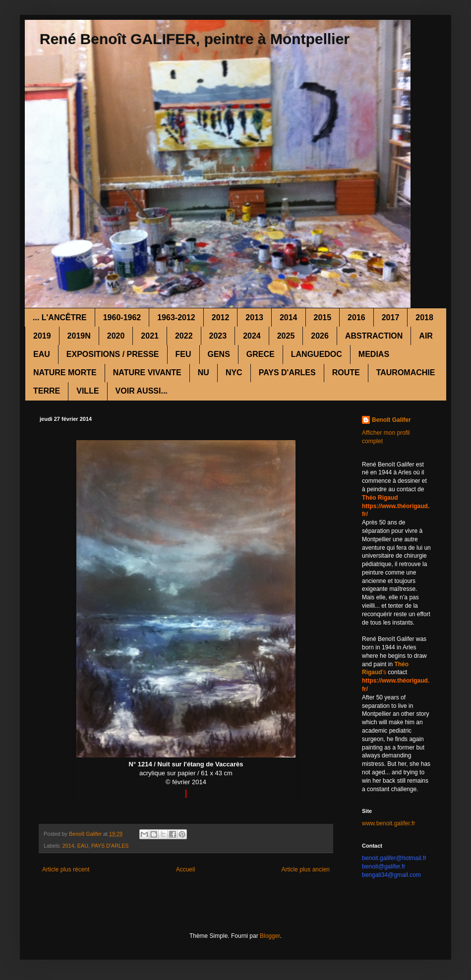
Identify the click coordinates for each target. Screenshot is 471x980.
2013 (254, 317)
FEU (183, 354)
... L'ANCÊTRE (60, 317)
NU (204, 373)
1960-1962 (122, 317)
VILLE (88, 391)
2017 (391, 317)
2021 (150, 336)
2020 (116, 336)
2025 (286, 336)
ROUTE (346, 373)
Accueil (186, 869)
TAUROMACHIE (406, 373)
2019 (42, 336)
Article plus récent (66, 869)
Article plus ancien (306, 869)
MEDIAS (374, 354)
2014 (289, 317)
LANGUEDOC (317, 354)
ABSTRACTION (374, 336)
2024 (252, 336)
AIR (426, 336)
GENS (219, 354)
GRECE (261, 354)
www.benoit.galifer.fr (388, 823)
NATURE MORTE (65, 373)
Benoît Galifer (391, 420)
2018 (424, 317)
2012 (221, 317)
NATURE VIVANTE (147, 373)
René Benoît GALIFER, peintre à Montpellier (195, 39)
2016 (356, 317)
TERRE (47, 391)
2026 (320, 336)
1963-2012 (176, 317)
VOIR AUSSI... (142, 391)
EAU (42, 354)
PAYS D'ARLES (287, 373)
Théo (401, 664)
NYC (234, 373)
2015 (323, 317)
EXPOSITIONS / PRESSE (113, 354)
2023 (218, 336)
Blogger (270, 936)
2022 (184, 336)
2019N (79, 336)
